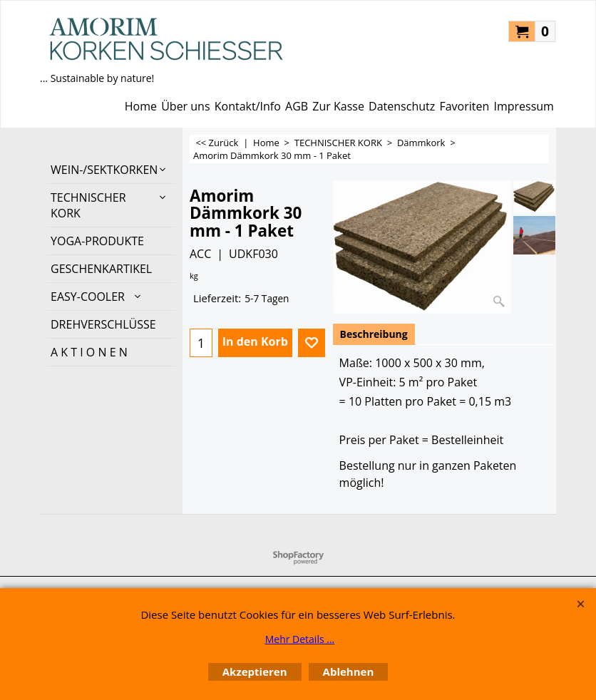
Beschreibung (374, 334)
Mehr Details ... (300, 639)
